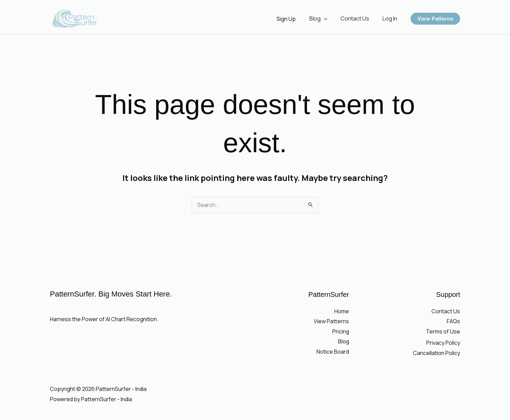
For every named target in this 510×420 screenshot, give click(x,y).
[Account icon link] (293, 19)
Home (342, 311)
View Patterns (331, 321)
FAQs (453, 321)
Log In (391, 18)
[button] (330, 18)
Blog (324, 18)
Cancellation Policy (437, 353)
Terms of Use (443, 331)
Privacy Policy (443, 343)
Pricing (340, 331)
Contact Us (358, 18)
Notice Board (333, 352)
